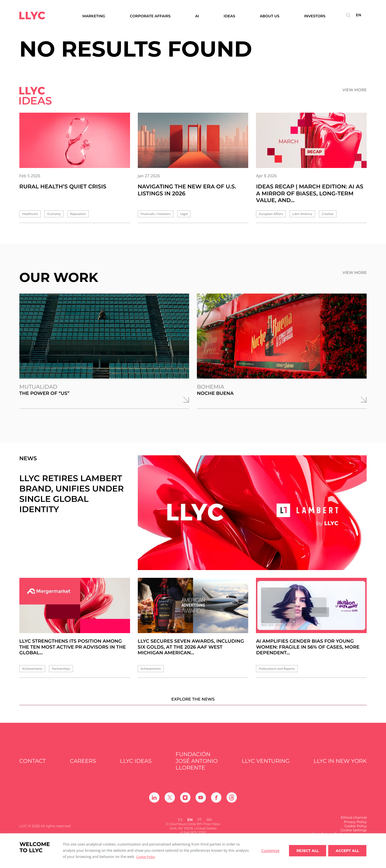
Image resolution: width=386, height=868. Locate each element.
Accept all (347, 851)
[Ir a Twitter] (170, 803)
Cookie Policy (146, 857)
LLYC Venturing (266, 767)
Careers (83, 767)
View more (355, 90)
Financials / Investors (156, 214)
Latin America (302, 214)
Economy (54, 214)
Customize (270, 851)
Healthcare (30, 214)
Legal (184, 214)
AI (197, 16)
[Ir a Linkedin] (154, 803)
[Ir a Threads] (232, 803)
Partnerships (61, 669)
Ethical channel (354, 823)
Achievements (32, 669)
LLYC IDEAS (136, 767)
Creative (328, 214)
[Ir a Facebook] (216, 803)
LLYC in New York (340, 767)
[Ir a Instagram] (185, 803)
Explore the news (193, 704)
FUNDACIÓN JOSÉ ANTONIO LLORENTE (197, 767)
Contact (33, 767)
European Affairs (271, 214)
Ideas (230, 16)
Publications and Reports (277, 669)
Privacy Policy (355, 827)
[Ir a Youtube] (201, 803)
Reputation (78, 214)
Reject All (308, 851)
